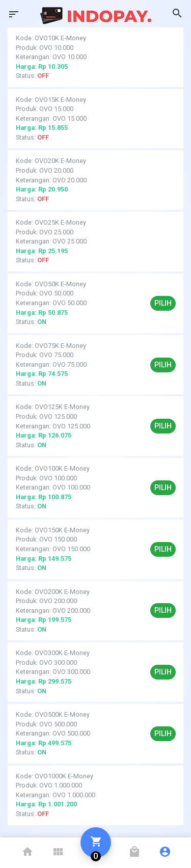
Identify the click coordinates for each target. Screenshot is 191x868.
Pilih (163, 303)
